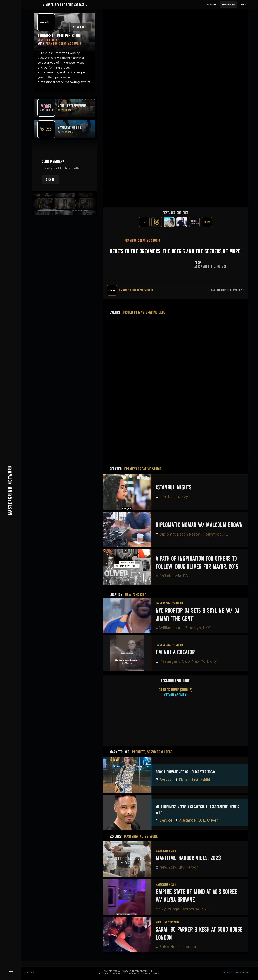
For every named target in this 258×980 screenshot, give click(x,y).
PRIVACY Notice (242, 972)
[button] (64, 5)
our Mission (211, 5)
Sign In (244, 5)
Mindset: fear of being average (64, 5)
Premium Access (228, 5)
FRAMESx (30, 972)
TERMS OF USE (227, 972)
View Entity (81, 27)
